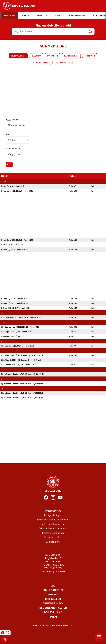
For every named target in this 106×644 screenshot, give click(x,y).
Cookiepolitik (53, 542)
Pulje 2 (72, 336)
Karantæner (42, 63)
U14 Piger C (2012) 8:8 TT (12, 336)
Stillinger (90, 56)
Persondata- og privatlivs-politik (53, 626)
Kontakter (52, 56)
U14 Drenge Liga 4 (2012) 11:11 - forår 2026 (20, 327)
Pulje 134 (73, 240)
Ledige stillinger (53, 515)
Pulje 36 (72, 332)
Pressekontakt (53, 511)
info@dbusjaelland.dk (53, 572)
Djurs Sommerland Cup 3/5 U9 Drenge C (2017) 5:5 (23, 374)
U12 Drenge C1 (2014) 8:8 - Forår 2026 (18, 346)
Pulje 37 (72, 186)
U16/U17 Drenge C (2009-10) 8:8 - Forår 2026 (21, 318)
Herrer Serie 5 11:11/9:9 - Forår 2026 (17, 191)
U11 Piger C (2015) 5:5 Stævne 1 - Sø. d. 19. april (22, 355)
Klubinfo (36, 56)
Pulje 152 (73, 308)
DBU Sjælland (53, 612)
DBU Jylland (53, 599)
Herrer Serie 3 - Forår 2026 (12, 186)
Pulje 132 (73, 355)
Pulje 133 (73, 191)
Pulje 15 (72, 318)
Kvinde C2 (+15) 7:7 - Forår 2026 (15, 308)
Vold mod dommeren (53, 524)
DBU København (53, 604)
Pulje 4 (72, 365)
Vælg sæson (12, 120)
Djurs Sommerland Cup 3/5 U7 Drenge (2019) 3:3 (22, 384)
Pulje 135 (73, 250)
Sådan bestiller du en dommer (53, 520)
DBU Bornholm (53, 590)
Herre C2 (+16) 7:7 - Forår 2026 (14, 250)
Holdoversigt (18, 56)
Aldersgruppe (13, 149)
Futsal (53, 617)
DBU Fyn (53, 595)
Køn (8, 134)
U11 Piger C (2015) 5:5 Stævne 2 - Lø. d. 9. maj (21, 360)
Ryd (9, 165)
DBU (53, 586)
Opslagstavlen (62, 63)
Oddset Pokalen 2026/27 (12, 245)
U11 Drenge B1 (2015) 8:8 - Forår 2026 (18, 365)
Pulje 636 (73, 327)
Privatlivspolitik (53, 537)
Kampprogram (71, 56)
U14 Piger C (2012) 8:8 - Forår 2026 (16, 332)
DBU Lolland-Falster (53, 608)
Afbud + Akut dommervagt (53, 529)
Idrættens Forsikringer (53, 533)
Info (93, 186)
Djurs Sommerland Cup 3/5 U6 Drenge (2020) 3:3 (22, 393)
